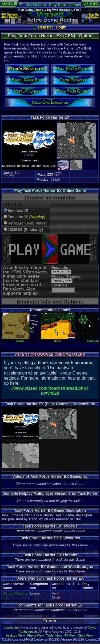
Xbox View (85, 635)
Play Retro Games (65, 5)
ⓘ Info (91, 3)
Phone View (35, 635)
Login (61, 27)
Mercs (20, 340)
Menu (9, 3)
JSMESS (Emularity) (25, 230)
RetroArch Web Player (27, 223)
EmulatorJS (18, 211)
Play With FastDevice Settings (93, 249)
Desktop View (15, 635)
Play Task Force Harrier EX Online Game (50, 190)
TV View (70, 635)
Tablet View (54, 635)
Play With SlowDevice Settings (7, 249)
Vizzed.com (36, 5)
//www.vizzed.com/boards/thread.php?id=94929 (50, 391)
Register (46, 27)
